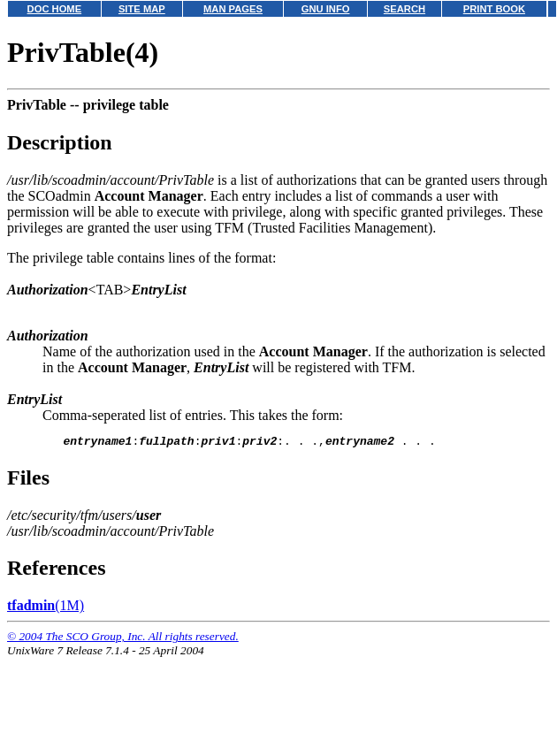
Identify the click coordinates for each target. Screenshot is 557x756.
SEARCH (404, 9)
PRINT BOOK (494, 9)
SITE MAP (142, 9)
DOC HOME (55, 9)
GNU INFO (326, 9)
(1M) (46, 608)
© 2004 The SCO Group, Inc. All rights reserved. (123, 639)
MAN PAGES (233, 9)
